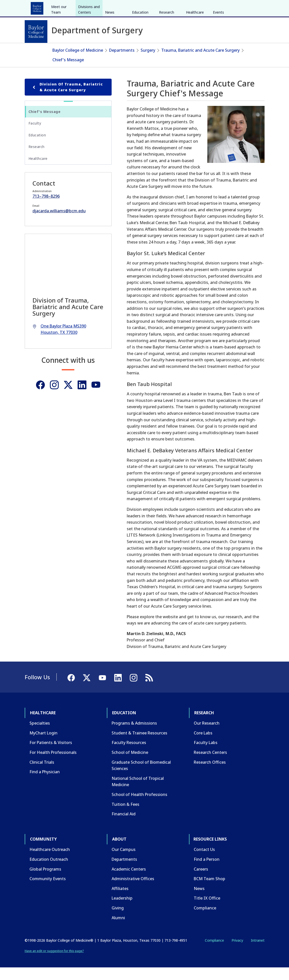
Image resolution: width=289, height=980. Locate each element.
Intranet (258, 953)
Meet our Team (59, 47)
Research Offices (210, 774)
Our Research (207, 735)
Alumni (118, 930)
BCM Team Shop (210, 891)
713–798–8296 (46, 209)
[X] (238, 7)
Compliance (205, 920)
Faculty (35, 136)
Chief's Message (68, 72)
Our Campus (124, 862)
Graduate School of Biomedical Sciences (141, 778)
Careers (201, 881)
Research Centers (210, 765)
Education (66, 7)
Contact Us (204, 862)
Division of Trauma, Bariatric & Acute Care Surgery (67, 99)
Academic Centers (129, 881)
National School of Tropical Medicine (138, 794)
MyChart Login (43, 745)
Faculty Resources (129, 755)
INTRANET (213, 7)
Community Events (48, 891)
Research (91, 7)
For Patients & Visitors (51, 755)
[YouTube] (247, 7)
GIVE (176, 7)
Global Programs (45, 881)
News (110, 50)
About (142, 7)
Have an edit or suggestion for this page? (54, 963)
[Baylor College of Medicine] (36, 32)
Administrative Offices (133, 891)
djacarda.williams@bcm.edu (59, 223)
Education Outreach (49, 872)
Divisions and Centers (89, 47)
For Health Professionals (53, 765)
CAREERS (192, 7)
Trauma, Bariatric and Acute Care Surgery (200, 63)
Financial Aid (124, 826)
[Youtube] (96, 397)
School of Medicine (130, 765)
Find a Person (207, 872)
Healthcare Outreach (50, 862)
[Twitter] (68, 397)
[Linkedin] (82, 397)
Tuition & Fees (125, 816)
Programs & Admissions (134, 735)
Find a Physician (45, 784)
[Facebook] (229, 7)
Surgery (148, 63)
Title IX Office (207, 910)
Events (218, 50)
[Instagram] (54, 397)
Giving (118, 920)
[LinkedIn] (256, 7)
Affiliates (120, 901)
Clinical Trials (42, 774)
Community (118, 7)
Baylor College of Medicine (78, 63)
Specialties (40, 735)
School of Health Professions (139, 807)
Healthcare (39, 7)
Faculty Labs (206, 755)
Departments (122, 63)
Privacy (237, 953)
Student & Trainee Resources (139, 745)
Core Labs (203, 745)
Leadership (122, 910)
